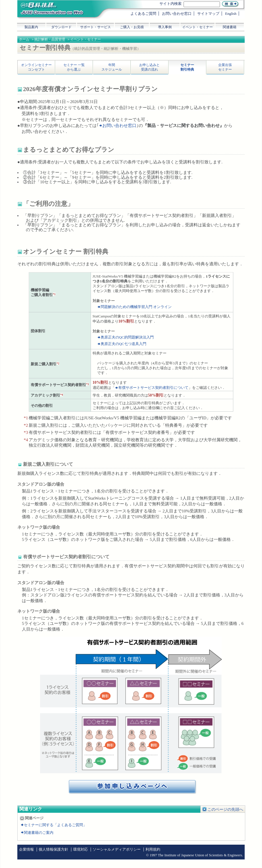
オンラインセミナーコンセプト (36, 67)
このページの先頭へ (225, 809)
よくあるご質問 (143, 14)
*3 (88, 384)
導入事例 (165, 27)
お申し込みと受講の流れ (149, 67)
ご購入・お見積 (132, 27)
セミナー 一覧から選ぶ (74, 67)
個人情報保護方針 (53, 849)
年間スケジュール (112, 67)
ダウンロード (61, 27)
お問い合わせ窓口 (119, 126)
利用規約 (153, 849)
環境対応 (80, 849)
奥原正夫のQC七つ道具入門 (123, 344)
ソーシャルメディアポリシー (117, 849)
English (231, 14)
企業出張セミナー (225, 67)
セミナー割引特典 (187, 67)
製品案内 (31, 27)
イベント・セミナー (86, 39)
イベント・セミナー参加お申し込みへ (133, 787)
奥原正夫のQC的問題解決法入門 (127, 337)
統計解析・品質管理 (50, 39)
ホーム (24, 39)
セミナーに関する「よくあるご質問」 (55, 825)
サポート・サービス (95, 27)
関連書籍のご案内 (39, 833)
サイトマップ (208, 14)
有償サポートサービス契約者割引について (153, 388)
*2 (58, 363)
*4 (62, 395)
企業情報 (26, 849)
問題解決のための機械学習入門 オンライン (136, 307)
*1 (54, 294)
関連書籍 (230, 27)
